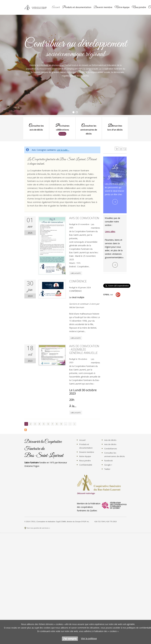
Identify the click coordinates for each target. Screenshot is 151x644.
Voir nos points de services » (38, 528)
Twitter (107, 469)
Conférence (78, 281)
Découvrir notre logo (86, 493)
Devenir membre (103, 7)
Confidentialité (86, 465)
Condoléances (111, 449)
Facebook (109, 461)
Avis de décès (110, 440)
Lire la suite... (63, 150)
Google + (108, 465)
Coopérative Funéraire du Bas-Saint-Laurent (36, 7)
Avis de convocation (84, 218)
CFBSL (33, 521)
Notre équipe (122, 7)
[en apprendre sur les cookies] (89, 639)
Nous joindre (139, 7)
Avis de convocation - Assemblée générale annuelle (84, 349)
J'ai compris (70, 639)
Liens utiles (110, 232)
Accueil (56, 7)
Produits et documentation (77, 7)
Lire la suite (76, 273)
